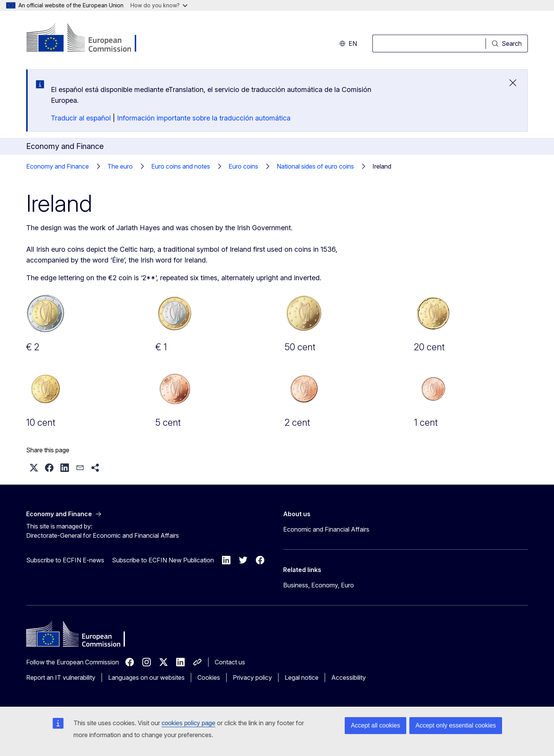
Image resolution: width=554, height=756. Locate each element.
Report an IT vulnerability (61, 677)
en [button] (348, 43)
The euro (120, 166)
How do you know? (159, 5)
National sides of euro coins (315, 166)
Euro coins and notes (181, 166)
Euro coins (243, 166)
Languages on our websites (146, 677)
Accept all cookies (375, 725)
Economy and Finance (58, 166)
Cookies (209, 677)
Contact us (230, 662)
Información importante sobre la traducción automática (204, 118)
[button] (34, 468)
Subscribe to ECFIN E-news (65, 560)
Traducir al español (81, 118)
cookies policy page (189, 723)
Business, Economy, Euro (319, 585)
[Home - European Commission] (88, 38)
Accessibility (349, 677)
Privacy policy (252, 677)
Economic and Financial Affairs (326, 529)
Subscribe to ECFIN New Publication (163, 560)
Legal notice (302, 677)
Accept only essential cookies (456, 725)
